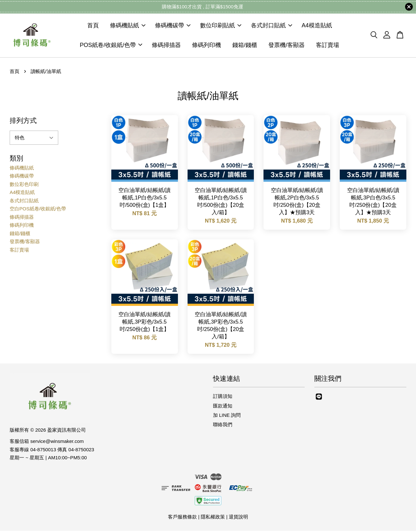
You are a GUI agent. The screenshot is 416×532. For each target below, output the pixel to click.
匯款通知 (223, 407)
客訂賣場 (328, 46)
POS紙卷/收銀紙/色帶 (111, 46)
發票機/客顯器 (287, 46)
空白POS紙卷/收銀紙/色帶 (38, 210)
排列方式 (23, 122)
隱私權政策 (213, 518)
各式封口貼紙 (272, 26)
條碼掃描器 (166, 46)
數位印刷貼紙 (221, 26)
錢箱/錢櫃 (245, 46)
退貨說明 (238, 518)
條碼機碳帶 (173, 26)
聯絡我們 (223, 426)
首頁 (93, 26)
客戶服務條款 (182, 518)
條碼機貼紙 (128, 26)
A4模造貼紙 (317, 26)
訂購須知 (223, 398)
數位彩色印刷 (24, 185)
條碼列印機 (207, 46)
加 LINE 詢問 (227, 416)
